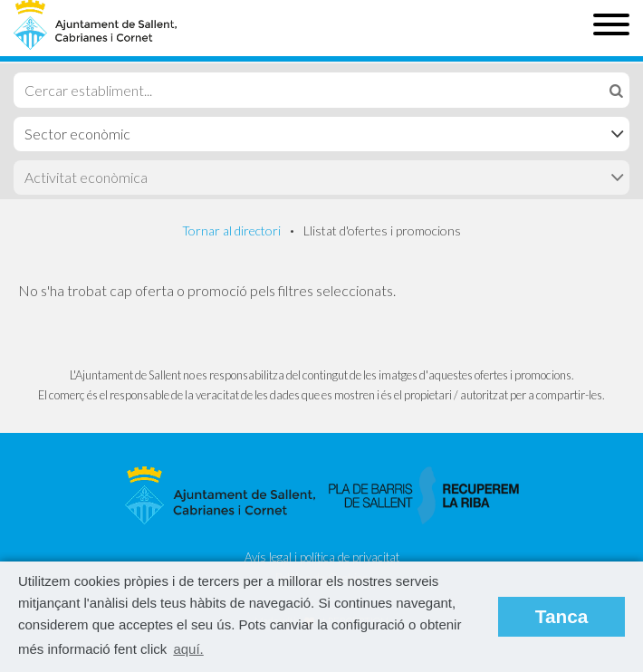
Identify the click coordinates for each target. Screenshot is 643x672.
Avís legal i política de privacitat (322, 557)
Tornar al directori (231, 230)
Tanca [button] (562, 616)
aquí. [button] (188, 649)
